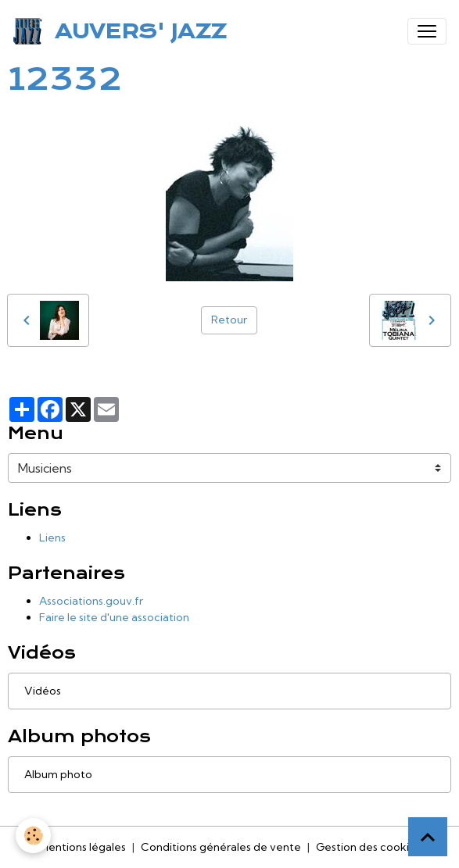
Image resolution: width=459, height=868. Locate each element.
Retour (229, 320)
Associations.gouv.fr (91, 601)
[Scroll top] (428, 837)
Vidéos (43, 691)
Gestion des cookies (368, 847)
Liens (52, 538)
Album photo (58, 774)
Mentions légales (82, 847)
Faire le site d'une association (114, 617)
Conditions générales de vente (221, 847)
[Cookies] (33, 836)
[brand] (122, 31)
